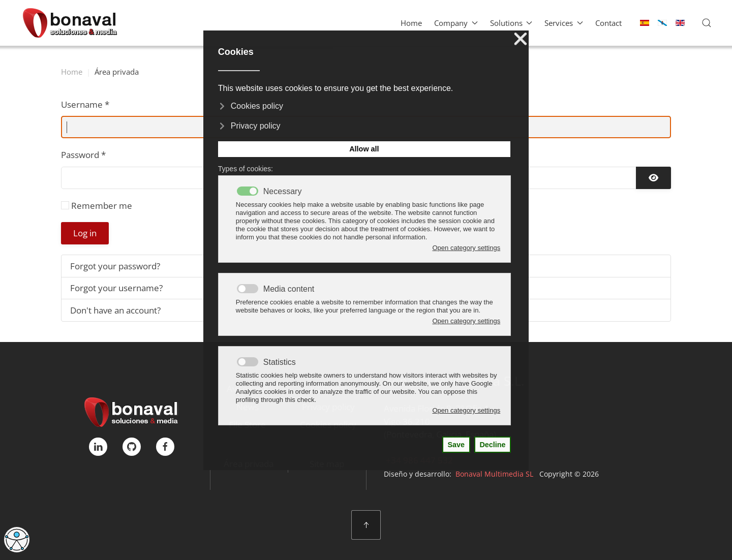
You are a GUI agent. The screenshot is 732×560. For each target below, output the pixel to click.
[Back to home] (70, 23)
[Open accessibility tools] (17, 540)
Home (411, 23)
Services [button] (564, 23)
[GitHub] (132, 447)
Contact (608, 23)
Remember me (102, 206)
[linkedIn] (98, 447)
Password (83, 155)
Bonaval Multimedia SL (494, 474)
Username (85, 104)
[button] (707, 23)
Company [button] (456, 23)
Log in (85, 233)
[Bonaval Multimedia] (131, 411)
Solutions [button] (511, 23)
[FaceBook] (165, 447)
